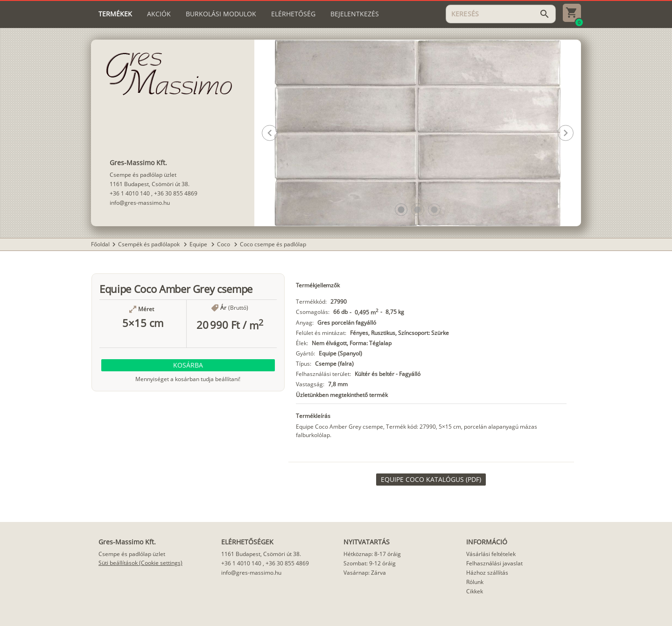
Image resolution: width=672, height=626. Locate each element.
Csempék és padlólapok (150, 244)
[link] (431, 480)
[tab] (115, 14)
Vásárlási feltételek (491, 554)
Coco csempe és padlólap (273, 244)
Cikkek (475, 591)
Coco (224, 244)
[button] (401, 210)
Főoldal (100, 244)
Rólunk (475, 582)
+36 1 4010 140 (130, 193)
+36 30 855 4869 (176, 193)
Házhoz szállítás (487, 573)
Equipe (199, 244)
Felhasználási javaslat (494, 563)
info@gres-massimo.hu (140, 203)
